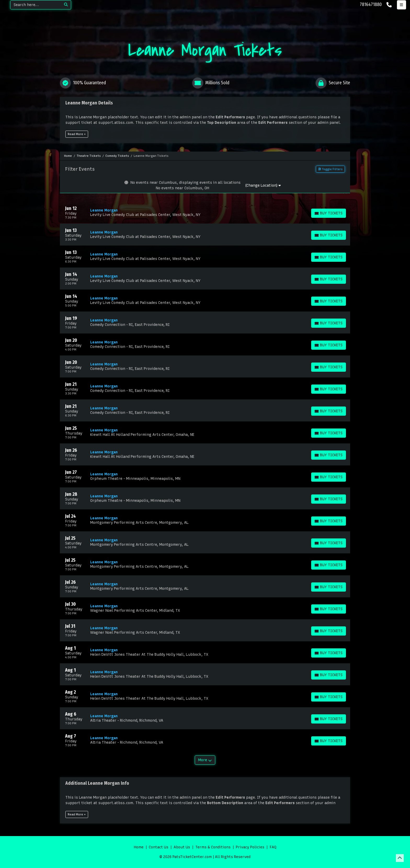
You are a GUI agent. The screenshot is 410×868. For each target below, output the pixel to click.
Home (139, 847)
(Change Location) (263, 185)
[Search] (36, 5)
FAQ (273, 847)
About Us (182, 847)
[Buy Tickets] (329, 213)
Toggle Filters (330, 169)
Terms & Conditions (213, 847)
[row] (205, 213)
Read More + (77, 134)
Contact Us (159, 847)
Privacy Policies (250, 847)
